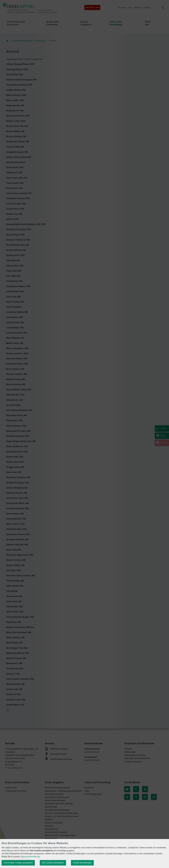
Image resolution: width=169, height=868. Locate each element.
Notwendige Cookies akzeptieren (18, 863)
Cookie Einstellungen (82, 863)
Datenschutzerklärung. (30, 857)
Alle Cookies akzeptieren (53, 863)
